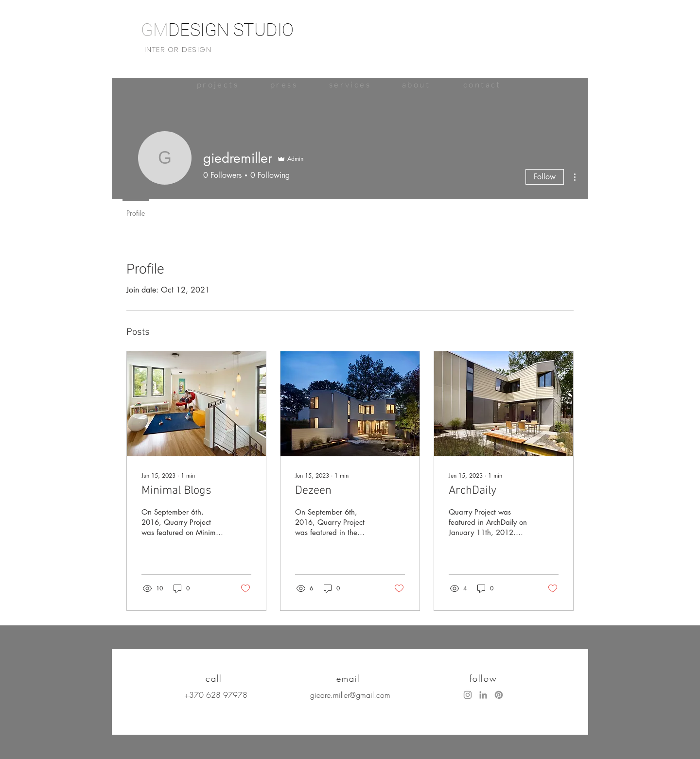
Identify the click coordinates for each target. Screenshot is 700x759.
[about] (416, 84)
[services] (350, 84)
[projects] (218, 84)
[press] (284, 84)
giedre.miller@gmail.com (350, 695)
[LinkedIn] (483, 695)
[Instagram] (468, 695)
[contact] (482, 84)
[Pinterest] (499, 695)
